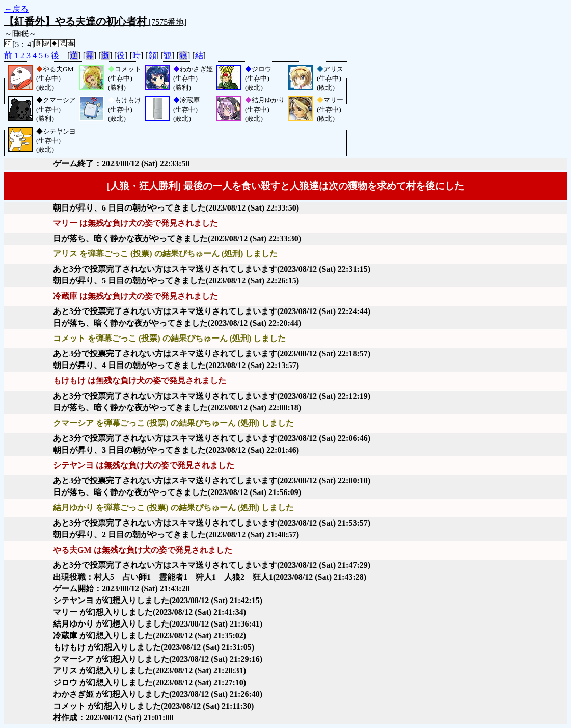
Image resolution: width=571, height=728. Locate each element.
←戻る (16, 9)
